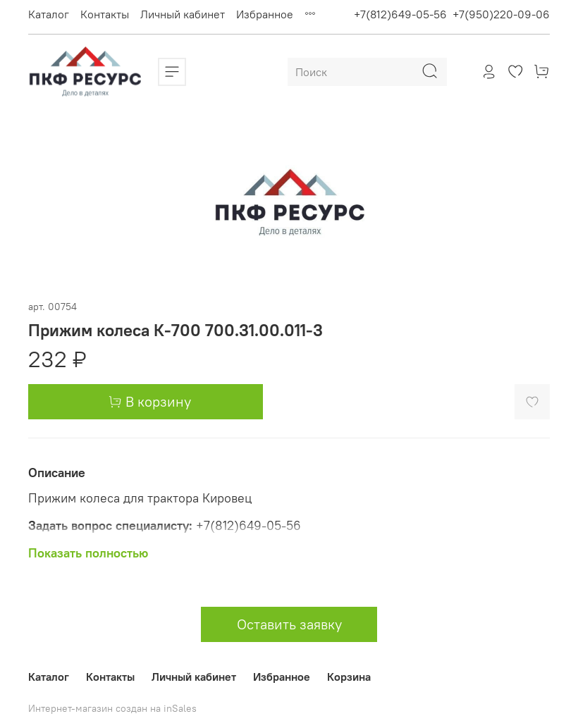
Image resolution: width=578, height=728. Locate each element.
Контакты (105, 14)
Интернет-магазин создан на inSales (112, 708)
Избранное (265, 14)
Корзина (349, 677)
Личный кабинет (183, 14)
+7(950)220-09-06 (501, 14)
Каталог (49, 14)
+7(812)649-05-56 (400, 14)
